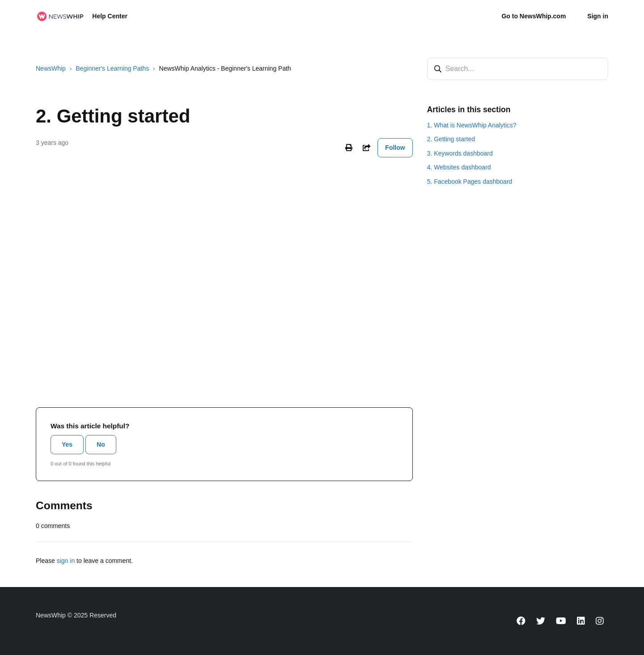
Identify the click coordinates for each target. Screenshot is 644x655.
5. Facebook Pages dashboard (470, 182)
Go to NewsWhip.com (534, 16)
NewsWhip (51, 68)
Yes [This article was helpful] (67, 444)
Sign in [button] (598, 16)
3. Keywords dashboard (460, 153)
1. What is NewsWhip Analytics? (472, 125)
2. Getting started (451, 139)
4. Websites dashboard (459, 167)
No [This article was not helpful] (101, 444)
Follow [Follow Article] (395, 148)
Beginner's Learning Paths (112, 68)
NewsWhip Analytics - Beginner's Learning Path (225, 68)
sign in (66, 561)
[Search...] (518, 69)
